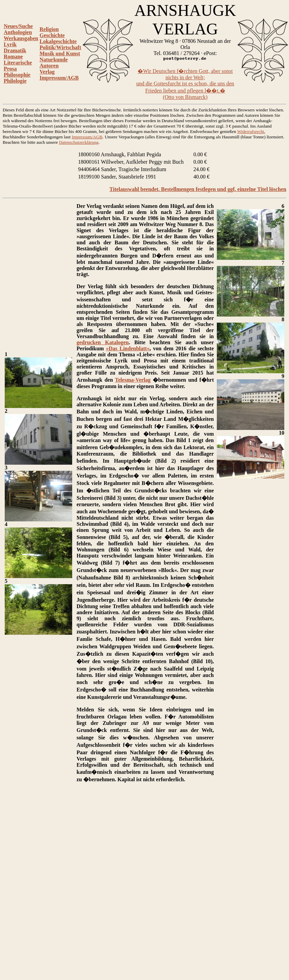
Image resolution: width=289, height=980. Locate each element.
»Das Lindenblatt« (128, 348)
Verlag (47, 72)
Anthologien (18, 32)
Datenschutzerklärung (79, 142)
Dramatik (15, 50)
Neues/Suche (18, 26)
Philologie (15, 81)
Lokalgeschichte (58, 41)
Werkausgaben (21, 38)
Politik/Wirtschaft (60, 47)
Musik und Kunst (60, 53)
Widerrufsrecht (251, 131)
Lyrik (10, 44)
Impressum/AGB (59, 78)
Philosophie (17, 75)
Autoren (49, 66)
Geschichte (52, 35)
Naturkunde (54, 60)
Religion (49, 29)
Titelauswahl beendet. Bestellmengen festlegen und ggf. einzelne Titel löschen (198, 189)
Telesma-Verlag (133, 380)
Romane (13, 57)
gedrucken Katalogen (103, 342)
